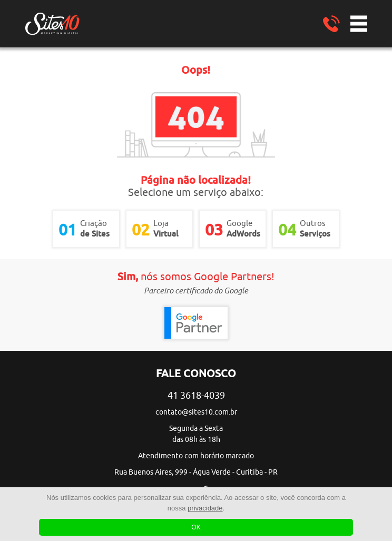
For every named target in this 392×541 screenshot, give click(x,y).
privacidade (205, 508)
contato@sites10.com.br (196, 412)
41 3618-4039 (196, 396)
